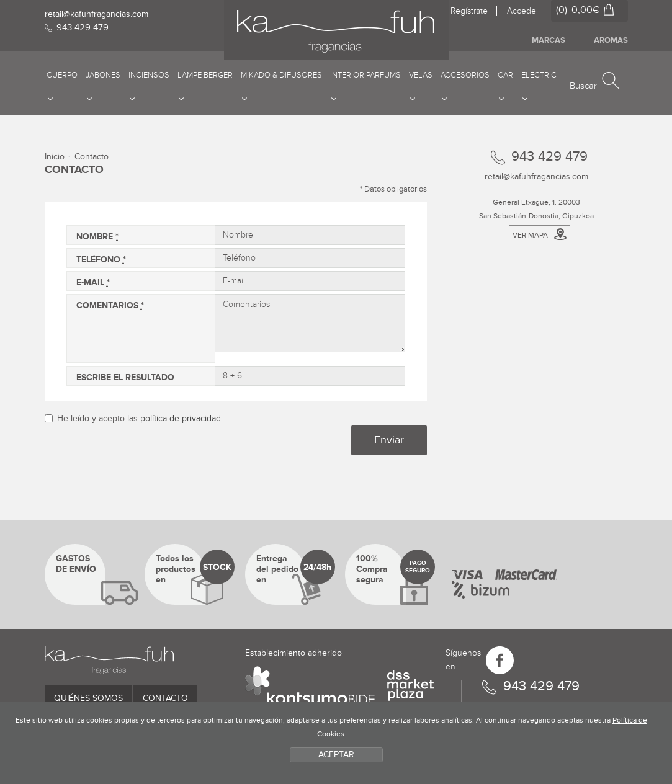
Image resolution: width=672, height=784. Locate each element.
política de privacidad (181, 418)
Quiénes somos (88, 698)
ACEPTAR (336, 755)
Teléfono (101, 260)
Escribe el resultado (125, 377)
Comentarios (110, 305)
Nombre (97, 237)
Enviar (389, 440)
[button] (595, 82)
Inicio (55, 157)
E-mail (93, 283)
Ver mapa (540, 234)
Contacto (165, 698)
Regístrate (469, 11)
